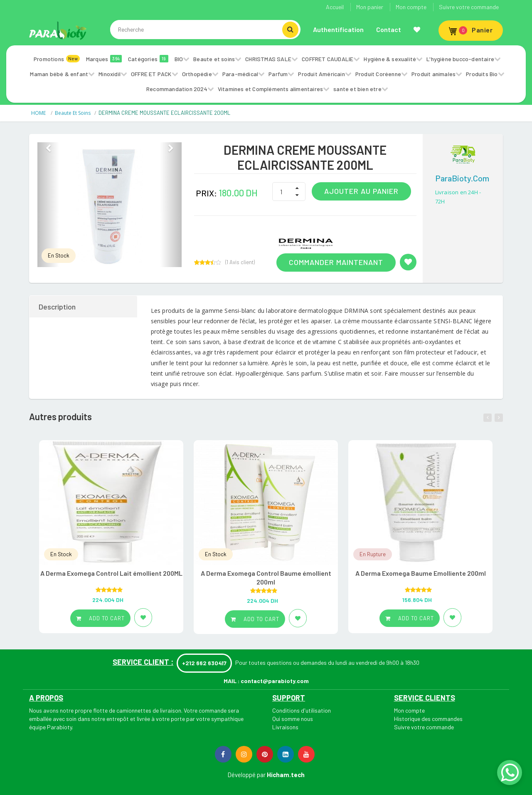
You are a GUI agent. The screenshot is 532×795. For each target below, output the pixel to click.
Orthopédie (197, 74)
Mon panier (370, 7)
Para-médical (240, 74)
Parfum (278, 74)
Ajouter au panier (361, 191)
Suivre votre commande (469, 7)
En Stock (59, 255)
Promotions (57, 59)
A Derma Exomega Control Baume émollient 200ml (266, 577)
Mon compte (411, 7)
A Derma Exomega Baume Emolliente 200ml (421, 573)
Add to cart (100, 618)
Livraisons (285, 727)
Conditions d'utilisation (302, 710)
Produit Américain (321, 74)
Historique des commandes (428, 719)
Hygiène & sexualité (390, 59)
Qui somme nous (293, 719)
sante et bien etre (357, 89)
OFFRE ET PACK (151, 74)
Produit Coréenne (378, 74)
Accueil (335, 7)
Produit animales (433, 74)
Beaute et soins (214, 59)
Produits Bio (482, 74)
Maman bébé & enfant (59, 74)
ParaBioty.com (462, 178)
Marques (104, 59)
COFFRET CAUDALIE (328, 59)
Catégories (148, 59)
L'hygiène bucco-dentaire (460, 59)
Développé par (246, 775)
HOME (39, 113)
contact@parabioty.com (275, 681)
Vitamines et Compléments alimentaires (270, 89)
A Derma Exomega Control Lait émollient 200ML (111, 573)
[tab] (84, 307)
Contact (389, 29)
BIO (179, 59)
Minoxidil (110, 74)
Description (57, 307)
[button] (48, 205)
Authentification (338, 29)
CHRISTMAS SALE (268, 59)
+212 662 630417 (204, 663)
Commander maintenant (336, 262)
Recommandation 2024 (177, 89)
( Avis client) (240, 262)
